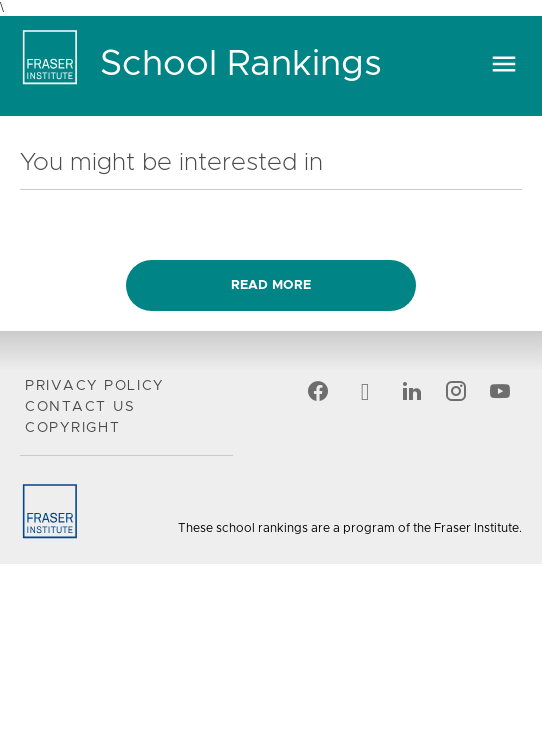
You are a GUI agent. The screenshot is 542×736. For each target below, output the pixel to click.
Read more (271, 285)
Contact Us (80, 407)
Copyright (73, 428)
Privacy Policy (94, 386)
